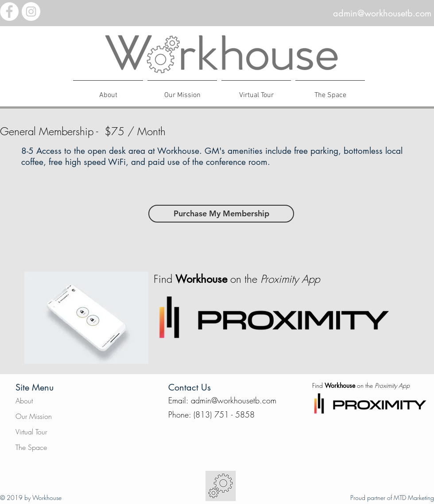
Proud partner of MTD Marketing (392, 498)
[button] (330, 91)
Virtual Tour (31, 432)
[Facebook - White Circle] (9, 12)
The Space (31, 447)
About (24, 401)
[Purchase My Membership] (221, 214)
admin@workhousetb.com (382, 13)
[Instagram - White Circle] (31, 12)
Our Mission (34, 416)
